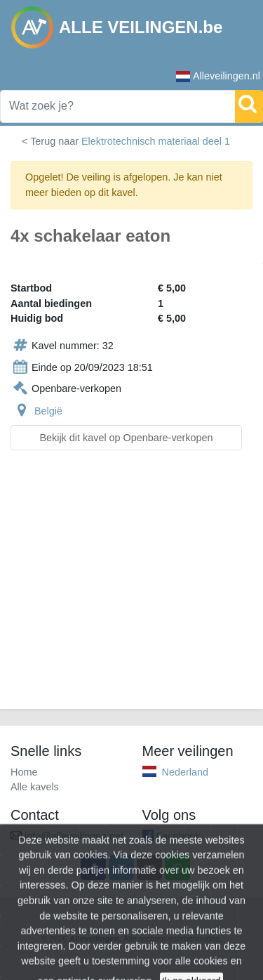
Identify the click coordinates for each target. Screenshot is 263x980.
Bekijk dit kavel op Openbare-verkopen (126, 438)
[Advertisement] (131, 588)
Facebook (178, 836)
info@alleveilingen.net (74, 836)
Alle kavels (35, 787)
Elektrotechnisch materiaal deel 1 (156, 141)
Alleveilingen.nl (218, 76)
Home (24, 772)
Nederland (185, 772)
